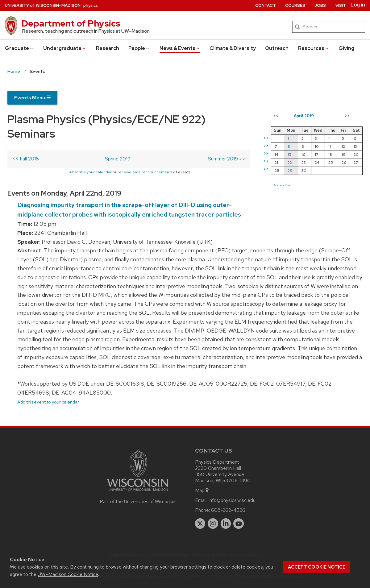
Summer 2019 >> (227, 159)
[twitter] (200, 524)
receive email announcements (145, 172)
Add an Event (284, 185)
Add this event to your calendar (48, 402)
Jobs (320, 5)
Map (202, 490)
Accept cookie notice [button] (317, 567)
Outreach (277, 48)
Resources (314, 48)
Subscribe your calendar (90, 172)
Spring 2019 (118, 159)
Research (108, 48)
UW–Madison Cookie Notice (68, 574)
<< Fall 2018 (26, 159)
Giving (346, 48)
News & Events (180, 48)
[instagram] (213, 524)
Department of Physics (71, 23)
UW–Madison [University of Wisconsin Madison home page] (43, 5)
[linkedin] (226, 524)
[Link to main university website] (138, 492)
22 (290, 162)
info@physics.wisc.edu (232, 500)
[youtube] (239, 524)
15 (289, 154)
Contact (266, 5)
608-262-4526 (228, 510)
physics (91, 5)
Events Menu (32, 98)
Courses (295, 5)
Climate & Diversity (233, 48)
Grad (19, 48)
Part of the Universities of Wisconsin (138, 502)
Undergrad (65, 48)
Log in (358, 5)
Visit (341, 5)
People (139, 48)
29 (290, 170)
